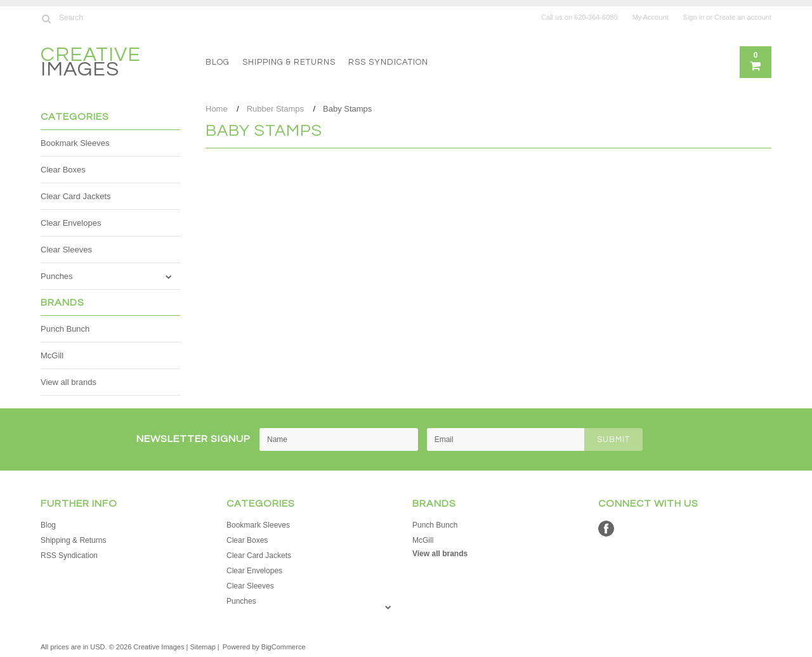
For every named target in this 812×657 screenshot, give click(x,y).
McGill (52, 355)
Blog (218, 62)
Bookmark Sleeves (75, 143)
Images (91, 64)
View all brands (69, 382)
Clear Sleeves (66, 250)
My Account (651, 17)
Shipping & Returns (289, 62)
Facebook (606, 529)
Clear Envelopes (71, 223)
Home (217, 109)
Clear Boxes (63, 170)
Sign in (694, 17)
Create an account (743, 17)
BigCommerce (284, 647)
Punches (57, 276)
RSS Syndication (388, 62)
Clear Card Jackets (76, 196)
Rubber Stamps (275, 109)
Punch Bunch (65, 329)
